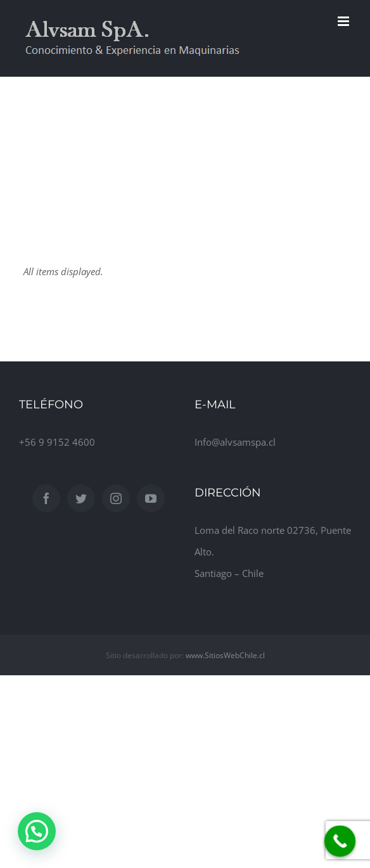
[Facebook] (46, 498)
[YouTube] (151, 498)
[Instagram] (116, 498)
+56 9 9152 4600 (57, 442)
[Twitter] (81, 498)
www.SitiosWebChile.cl (225, 655)
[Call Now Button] (340, 841)
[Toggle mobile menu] (344, 21)
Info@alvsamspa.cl (235, 442)
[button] (37, 831)
